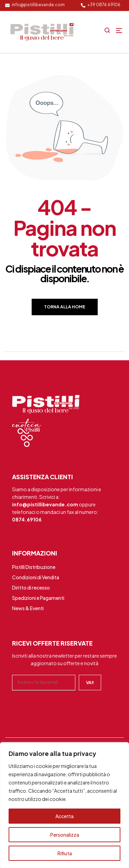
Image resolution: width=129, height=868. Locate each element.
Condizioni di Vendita (36, 577)
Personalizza (65, 835)
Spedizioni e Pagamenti (38, 598)
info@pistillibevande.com (38, 5)
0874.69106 (27, 519)
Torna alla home (65, 307)
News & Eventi (28, 608)
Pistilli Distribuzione (34, 567)
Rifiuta (65, 853)
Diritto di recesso (31, 587)
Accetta (64, 816)
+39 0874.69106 (104, 5)
